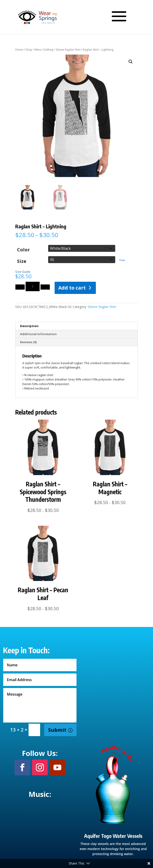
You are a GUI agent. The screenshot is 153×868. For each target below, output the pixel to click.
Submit (57, 730)
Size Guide (23, 272)
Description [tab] (29, 326)
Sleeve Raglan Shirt (68, 50)
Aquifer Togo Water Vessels (113, 836)
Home (19, 50)
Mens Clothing (44, 50)
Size (22, 261)
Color (24, 249)
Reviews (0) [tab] (28, 342)
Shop (29, 50)
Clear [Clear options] (122, 260)
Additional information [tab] (38, 334)
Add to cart (72, 288)
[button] (131, 62)
